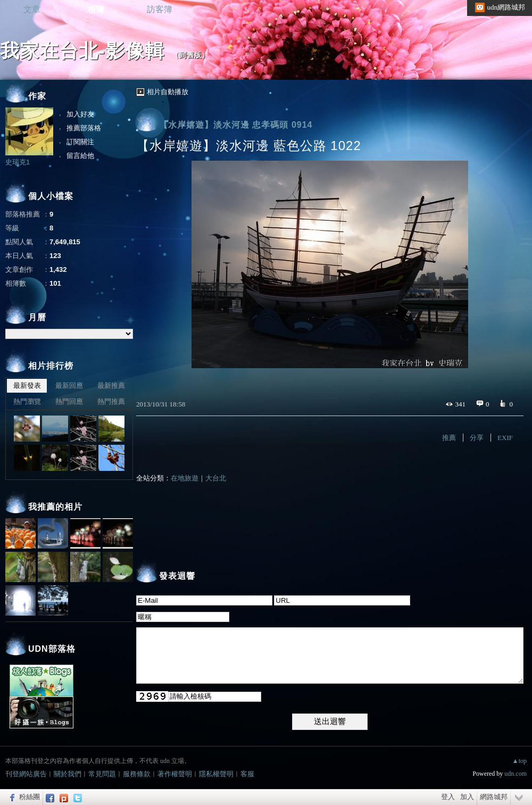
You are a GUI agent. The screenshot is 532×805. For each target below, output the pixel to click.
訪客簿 (160, 9)
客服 (247, 774)
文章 (32, 9)
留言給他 (80, 156)
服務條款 (137, 774)
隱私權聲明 (216, 774)
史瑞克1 (18, 162)
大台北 (216, 478)
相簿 (96, 9)
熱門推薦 (111, 401)
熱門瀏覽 (27, 401)
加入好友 (80, 114)
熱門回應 (69, 401)
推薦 (449, 438)
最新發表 (27, 385)
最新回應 (69, 385)
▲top (519, 761)
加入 (467, 797)
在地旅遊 (185, 478)
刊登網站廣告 (26, 774)
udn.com (516, 774)
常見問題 (102, 774)
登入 (448, 797)
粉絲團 (30, 797)
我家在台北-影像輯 (82, 51)
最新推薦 (111, 385)
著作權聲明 (175, 774)
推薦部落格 (84, 128)
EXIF (505, 438)
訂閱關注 (80, 142)
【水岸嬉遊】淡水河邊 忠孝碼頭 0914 (236, 125)
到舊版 (190, 55)
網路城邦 (494, 797)
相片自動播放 (168, 92)
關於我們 (68, 774)
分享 (477, 438)
